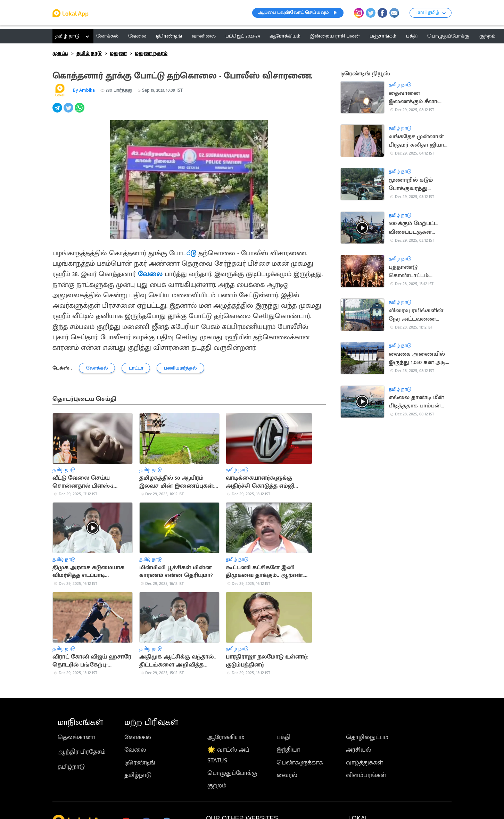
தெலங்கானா (76, 737)
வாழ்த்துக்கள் (365, 763)
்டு (192, 253)
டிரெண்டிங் (140, 763)
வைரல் (287, 775)
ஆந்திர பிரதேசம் (82, 752)
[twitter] (69, 111)
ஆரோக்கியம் (226, 737)
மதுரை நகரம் (151, 53)
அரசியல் (359, 750)
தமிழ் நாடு (67, 36)
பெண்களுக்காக (300, 763)
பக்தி (283, 737)
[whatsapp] (80, 111)
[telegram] (58, 111)
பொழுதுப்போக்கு (232, 773)
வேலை (150, 274)
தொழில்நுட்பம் (367, 737)
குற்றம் (217, 786)
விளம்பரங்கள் (366, 775)
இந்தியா (288, 750)
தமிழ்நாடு (71, 767)
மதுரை (118, 53)
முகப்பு (60, 53)
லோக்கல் (138, 737)
